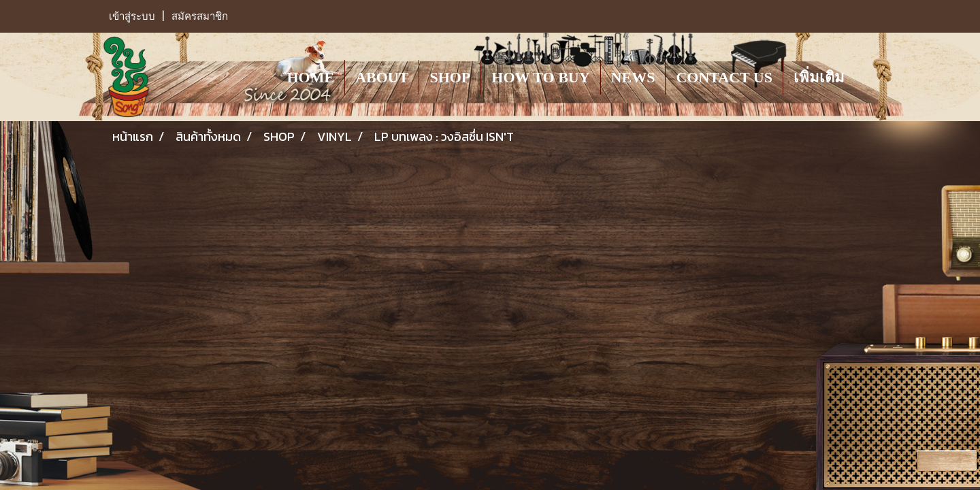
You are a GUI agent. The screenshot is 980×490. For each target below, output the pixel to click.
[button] (867, 77)
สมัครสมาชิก (200, 16)
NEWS (633, 77)
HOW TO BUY (540, 77)
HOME (310, 77)
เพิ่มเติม (819, 77)
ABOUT (382, 77)
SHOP (450, 77)
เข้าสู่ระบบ (132, 16)
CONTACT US (724, 77)
